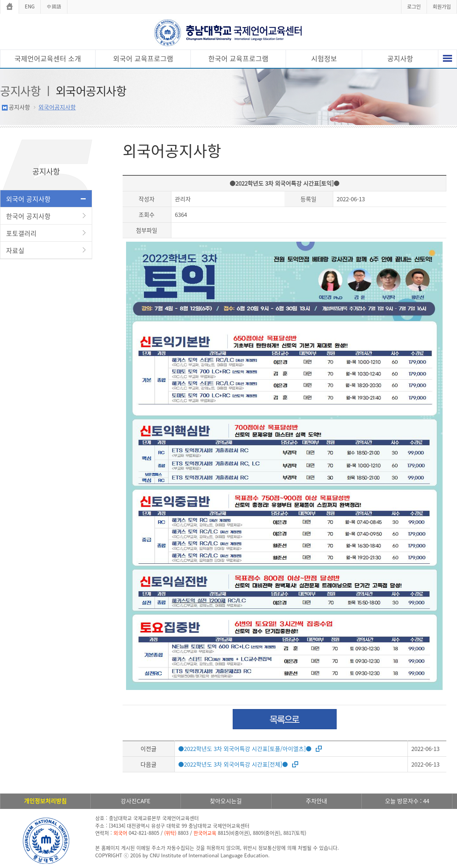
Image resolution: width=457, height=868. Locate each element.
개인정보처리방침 (45, 801)
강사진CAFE (136, 801)
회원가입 (442, 6)
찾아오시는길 (226, 801)
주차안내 (316, 801)
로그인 (414, 6)
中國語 (54, 6)
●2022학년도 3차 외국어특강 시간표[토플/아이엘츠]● (245, 749)
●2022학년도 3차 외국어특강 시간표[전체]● (233, 764)
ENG (30, 6)
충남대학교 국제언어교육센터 (228, 33)
